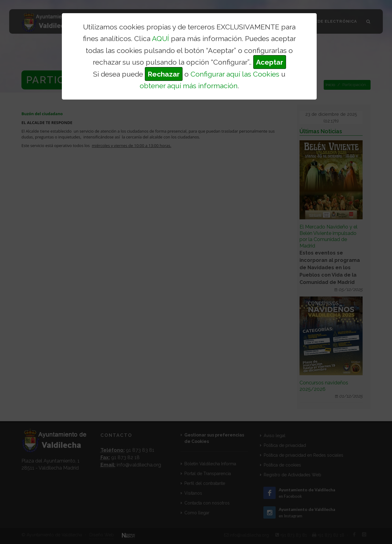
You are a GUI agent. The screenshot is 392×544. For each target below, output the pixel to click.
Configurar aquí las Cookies (235, 74)
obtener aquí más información (189, 86)
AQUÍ (160, 38)
